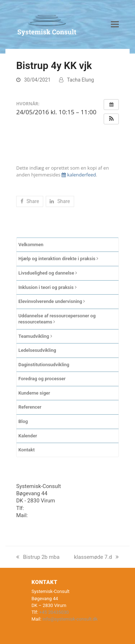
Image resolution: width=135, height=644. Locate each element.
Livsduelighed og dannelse (48, 273)
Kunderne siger (34, 393)
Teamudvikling (35, 336)
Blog (23, 421)
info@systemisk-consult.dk (62, 515)
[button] (115, 24)
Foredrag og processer (42, 379)
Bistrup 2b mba (38, 557)
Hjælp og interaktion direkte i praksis (58, 259)
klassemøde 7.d (96, 557)
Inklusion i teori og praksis (48, 287)
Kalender (28, 436)
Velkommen (31, 245)
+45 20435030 (43, 508)
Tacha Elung (80, 80)
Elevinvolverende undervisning (52, 301)
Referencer (30, 407)
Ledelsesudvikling (37, 350)
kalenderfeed (79, 175)
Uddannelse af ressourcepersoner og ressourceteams (57, 319)
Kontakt (26, 450)
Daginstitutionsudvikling (44, 365)
